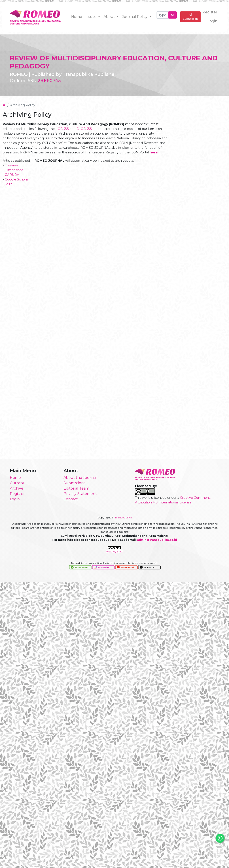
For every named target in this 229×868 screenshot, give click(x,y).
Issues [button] (91, 16)
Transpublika (123, 518)
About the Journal (80, 479)
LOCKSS (62, 135)
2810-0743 (49, 81)
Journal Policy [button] (135, 16)
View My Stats (114, 553)
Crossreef (12, 172)
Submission (190, 17)
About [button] (110, 16)
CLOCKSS (84, 135)
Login (212, 21)
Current (17, 484)
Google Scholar (17, 186)
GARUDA (12, 181)
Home (77, 16)
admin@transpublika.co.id (157, 541)
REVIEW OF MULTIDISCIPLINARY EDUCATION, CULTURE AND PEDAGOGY (110, 62)
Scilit (8, 191)
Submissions (74, 484)
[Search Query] (163, 15)
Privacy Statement (80, 495)
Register (210, 12)
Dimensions (14, 176)
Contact (71, 500)
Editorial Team (76, 489)
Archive (17, 489)
